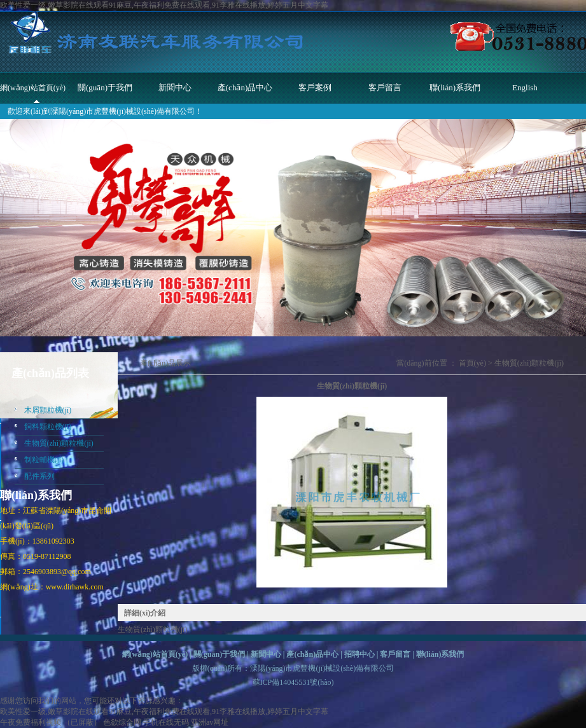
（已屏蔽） (82, 722)
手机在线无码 (166, 722)
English (525, 87)
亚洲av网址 (210, 722)
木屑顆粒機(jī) (48, 410)
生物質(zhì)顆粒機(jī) (59, 443)
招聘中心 (359, 654)
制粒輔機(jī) (44, 460)
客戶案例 (315, 87)
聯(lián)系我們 (455, 87)
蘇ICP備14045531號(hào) (293, 682)
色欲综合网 (122, 722)
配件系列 (39, 476)
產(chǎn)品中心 (245, 87)
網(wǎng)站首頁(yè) (33, 88)
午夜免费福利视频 (31, 722)
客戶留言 (385, 87)
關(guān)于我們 (105, 87)
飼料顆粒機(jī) (48, 427)
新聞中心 (175, 87)
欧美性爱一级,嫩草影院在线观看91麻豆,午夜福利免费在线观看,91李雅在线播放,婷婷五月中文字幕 (164, 5)
